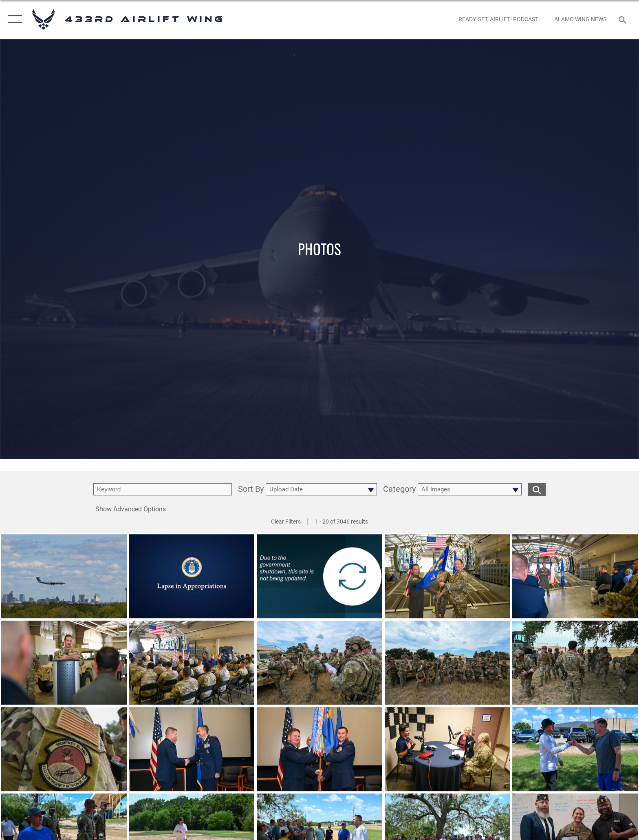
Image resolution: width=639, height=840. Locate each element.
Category (399, 490)
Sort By (251, 490)
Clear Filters (286, 522)
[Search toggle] (624, 19)
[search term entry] (163, 489)
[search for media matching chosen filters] (537, 490)
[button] (13, 19)
